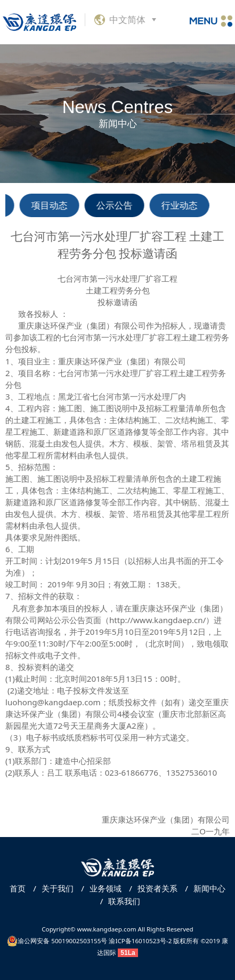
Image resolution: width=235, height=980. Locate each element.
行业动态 (181, 205)
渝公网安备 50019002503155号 (57, 941)
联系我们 (118, 901)
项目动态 (51, 205)
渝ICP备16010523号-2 (140, 941)
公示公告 (116, 205)
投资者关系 (151, 888)
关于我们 (51, 888)
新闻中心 (202, 888)
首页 (18, 888)
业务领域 (99, 888)
